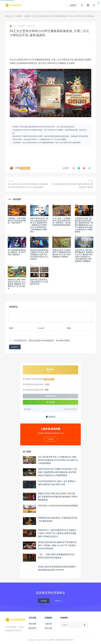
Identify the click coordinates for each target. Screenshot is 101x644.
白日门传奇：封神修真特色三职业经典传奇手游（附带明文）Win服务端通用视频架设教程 (62, 222)
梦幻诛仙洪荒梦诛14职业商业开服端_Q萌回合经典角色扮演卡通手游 (73, 186)
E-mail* (41, 328)
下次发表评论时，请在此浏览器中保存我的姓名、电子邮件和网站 (41, 340)
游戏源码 (27, 16)
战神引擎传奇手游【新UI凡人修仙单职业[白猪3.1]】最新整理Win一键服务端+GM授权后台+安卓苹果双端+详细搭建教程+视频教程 (39, 225)
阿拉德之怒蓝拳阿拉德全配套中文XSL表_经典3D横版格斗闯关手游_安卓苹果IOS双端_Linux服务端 (39, 254)
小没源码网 (18, 16)
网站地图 (32, 624)
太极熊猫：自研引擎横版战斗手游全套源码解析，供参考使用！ (17, 221)
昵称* (11, 328)
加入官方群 (50, 402)
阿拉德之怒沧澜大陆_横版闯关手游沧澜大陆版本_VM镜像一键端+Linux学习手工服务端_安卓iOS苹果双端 (57, 545)
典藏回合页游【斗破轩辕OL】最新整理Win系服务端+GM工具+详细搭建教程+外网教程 (62, 253)
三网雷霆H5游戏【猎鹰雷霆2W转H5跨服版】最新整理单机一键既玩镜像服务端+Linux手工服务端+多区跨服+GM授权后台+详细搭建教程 (84, 225)
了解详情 (57, 601)
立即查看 (44, 601)
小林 (13, 26)
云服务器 (48, 624)
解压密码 (32, 628)
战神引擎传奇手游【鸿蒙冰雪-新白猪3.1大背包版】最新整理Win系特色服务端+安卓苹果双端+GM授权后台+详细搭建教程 (58, 472)
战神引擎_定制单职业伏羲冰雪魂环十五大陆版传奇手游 (39, 282)
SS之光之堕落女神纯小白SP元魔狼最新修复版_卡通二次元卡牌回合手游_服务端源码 (51, 143)
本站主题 (48, 628)
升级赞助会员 (49, 379)
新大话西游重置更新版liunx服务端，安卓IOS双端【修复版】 (17, 252)
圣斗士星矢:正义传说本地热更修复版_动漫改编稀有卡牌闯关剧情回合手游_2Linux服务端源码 (28, 186)
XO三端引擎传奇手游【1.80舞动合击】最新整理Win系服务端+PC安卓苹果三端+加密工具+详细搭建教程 (58, 460)
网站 (69, 328)
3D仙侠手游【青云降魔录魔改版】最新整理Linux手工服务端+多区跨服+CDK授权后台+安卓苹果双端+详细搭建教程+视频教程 (84, 256)
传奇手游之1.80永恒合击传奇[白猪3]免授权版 (58, 506)
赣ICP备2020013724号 (65, 640)
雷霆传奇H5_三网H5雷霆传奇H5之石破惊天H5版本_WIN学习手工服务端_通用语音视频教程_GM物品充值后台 (57, 533)
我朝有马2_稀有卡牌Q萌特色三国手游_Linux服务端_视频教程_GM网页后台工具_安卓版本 (17, 284)
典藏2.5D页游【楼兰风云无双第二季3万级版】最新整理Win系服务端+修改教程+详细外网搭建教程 (58, 497)
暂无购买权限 (50, 396)
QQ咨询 (51, 417)
